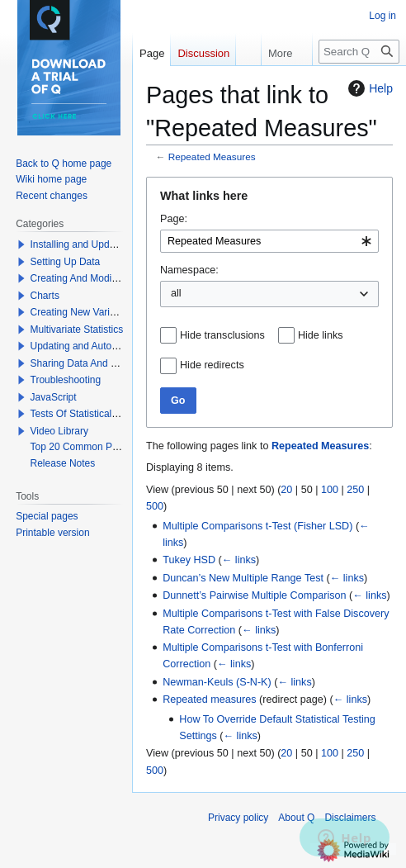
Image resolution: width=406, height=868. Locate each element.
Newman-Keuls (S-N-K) (217, 682)
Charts (45, 296)
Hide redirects (212, 365)
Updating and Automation (86, 346)
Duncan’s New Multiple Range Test (243, 578)
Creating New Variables (82, 312)
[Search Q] (359, 52)
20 (286, 490)
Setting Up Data (66, 262)
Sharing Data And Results (87, 363)
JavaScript (54, 397)
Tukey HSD (189, 560)
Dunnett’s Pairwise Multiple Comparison (254, 595)
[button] (21, 244)
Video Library (60, 431)
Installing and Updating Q (86, 244)
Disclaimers (350, 818)
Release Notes (63, 463)
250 (355, 490)
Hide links (321, 335)
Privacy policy (238, 818)
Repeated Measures (212, 157)
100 (330, 490)
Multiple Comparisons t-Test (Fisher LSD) (257, 526)
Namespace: (189, 270)
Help (368, 88)
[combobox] (269, 242)
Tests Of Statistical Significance (99, 414)
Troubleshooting (66, 380)
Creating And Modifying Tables (97, 278)
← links (239, 560)
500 (155, 506)
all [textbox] (176, 293)
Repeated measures (209, 700)
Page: (174, 219)
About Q (296, 818)
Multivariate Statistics (77, 330)
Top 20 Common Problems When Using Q (123, 447)
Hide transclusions (222, 335)
